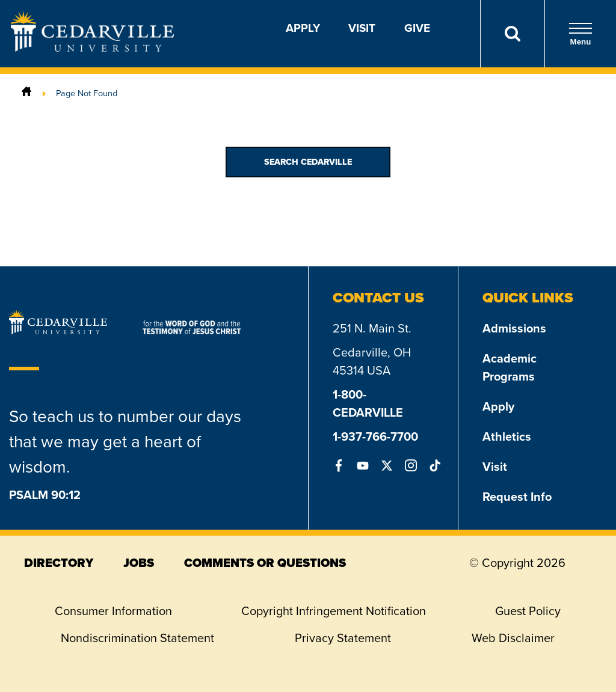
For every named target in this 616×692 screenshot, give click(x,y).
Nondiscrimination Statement (137, 638)
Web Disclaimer (513, 638)
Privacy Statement (343, 638)
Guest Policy (528, 611)
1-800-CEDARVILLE (368, 403)
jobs (139, 563)
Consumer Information (113, 611)
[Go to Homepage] (92, 48)
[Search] (512, 34)
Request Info (517, 497)
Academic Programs (510, 367)
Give (417, 28)
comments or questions (265, 563)
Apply (303, 28)
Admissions (514, 328)
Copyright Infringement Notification (334, 611)
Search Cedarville (308, 162)
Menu (581, 34)
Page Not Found (87, 93)
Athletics (507, 436)
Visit (362, 28)
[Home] (26, 93)
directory (59, 563)
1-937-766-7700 (375, 436)
